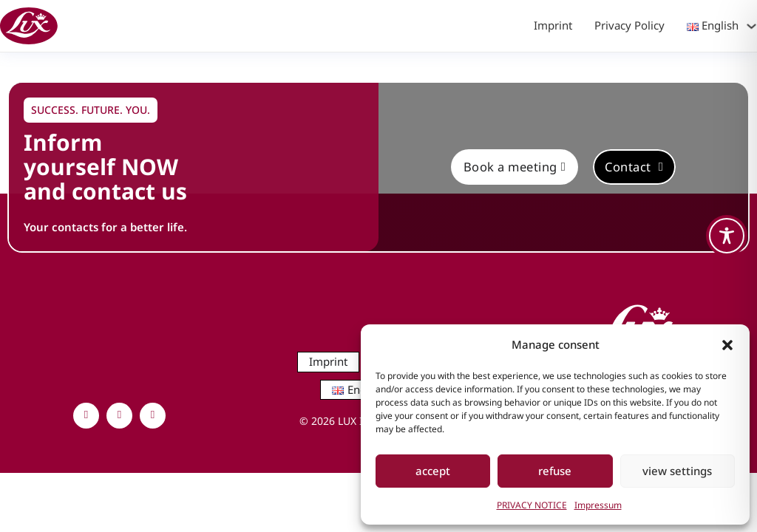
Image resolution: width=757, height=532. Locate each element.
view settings (677, 471)
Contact (634, 167)
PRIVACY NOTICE (532, 505)
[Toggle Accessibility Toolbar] (727, 236)
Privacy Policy (629, 25)
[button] (727, 345)
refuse (555, 471)
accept (433, 471)
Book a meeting (515, 167)
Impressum (598, 505)
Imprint (553, 25)
